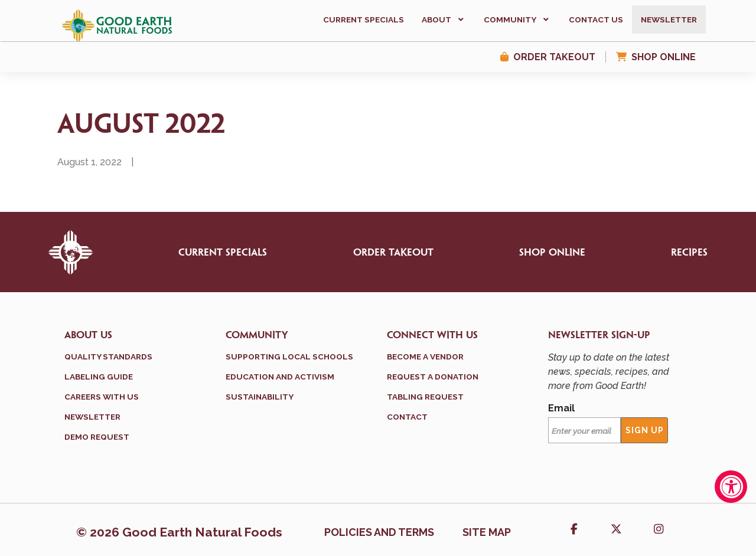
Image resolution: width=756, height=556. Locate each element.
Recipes (689, 253)
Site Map (487, 532)
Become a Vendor (425, 357)
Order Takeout (554, 57)
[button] (444, 19)
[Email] (584, 430)
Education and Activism (280, 377)
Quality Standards (108, 357)
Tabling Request (425, 397)
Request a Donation (433, 377)
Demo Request (97, 437)
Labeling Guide (99, 377)
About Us (88, 335)
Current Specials (223, 253)
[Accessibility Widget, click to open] (731, 487)
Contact (407, 417)
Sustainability (260, 397)
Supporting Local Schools (289, 357)
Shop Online (664, 57)
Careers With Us (102, 397)
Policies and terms (379, 532)
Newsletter (92, 417)
